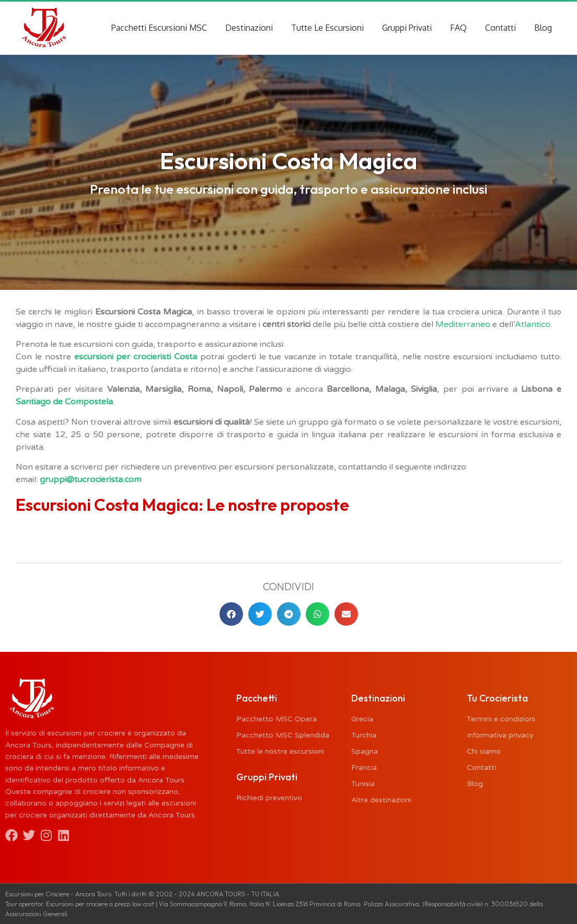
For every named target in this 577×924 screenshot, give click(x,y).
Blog (543, 28)
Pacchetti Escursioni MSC (159, 28)
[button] (231, 614)
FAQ (458, 28)
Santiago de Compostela (64, 402)
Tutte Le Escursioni (327, 28)
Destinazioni (249, 28)
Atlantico (533, 324)
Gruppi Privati (407, 28)
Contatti (500, 28)
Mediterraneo (463, 324)
